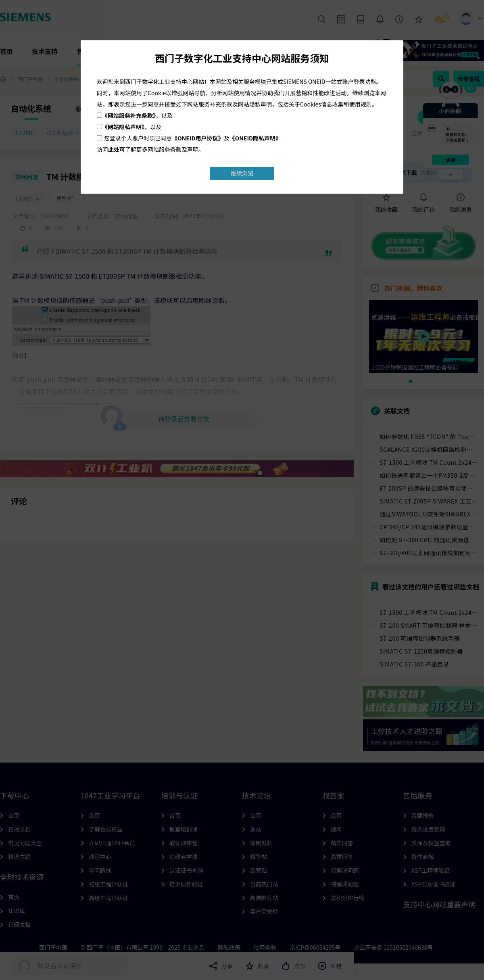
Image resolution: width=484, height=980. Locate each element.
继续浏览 (242, 173)
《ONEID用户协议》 (198, 138)
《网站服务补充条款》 (129, 115)
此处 (114, 149)
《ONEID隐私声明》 (256, 138)
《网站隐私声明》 (123, 127)
